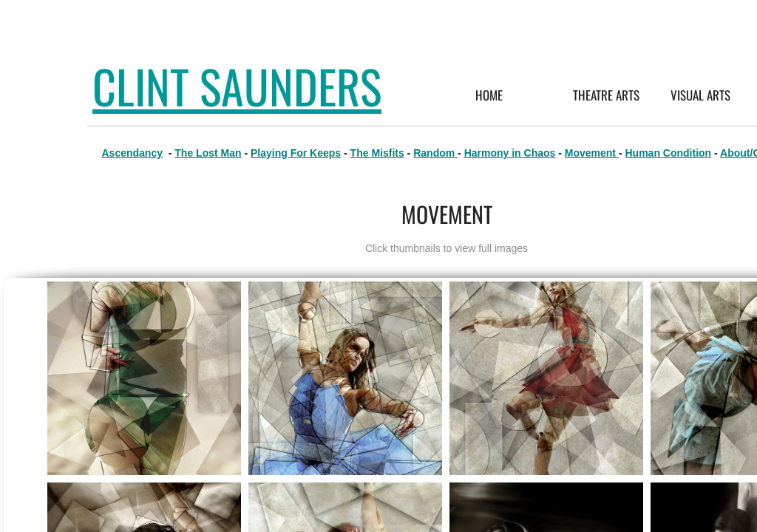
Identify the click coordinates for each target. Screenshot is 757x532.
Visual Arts (700, 95)
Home (489, 95)
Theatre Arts (606, 95)
